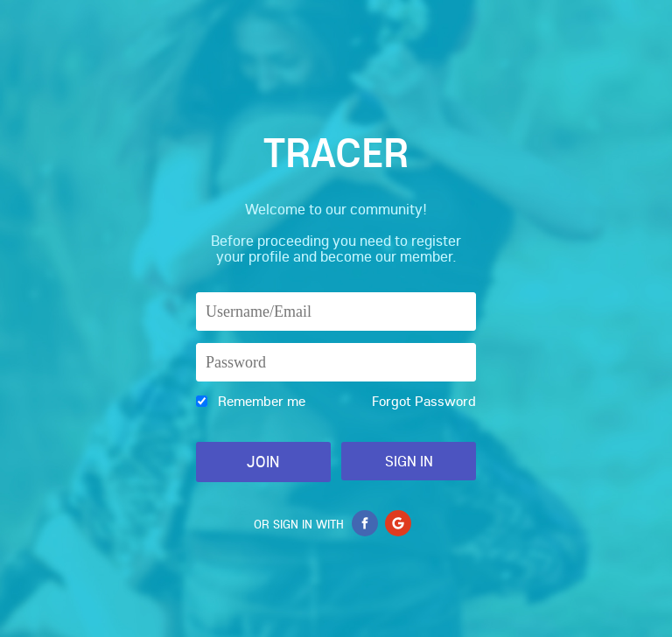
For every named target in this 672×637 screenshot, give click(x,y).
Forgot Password (424, 401)
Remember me (262, 401)
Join (263, 462)
